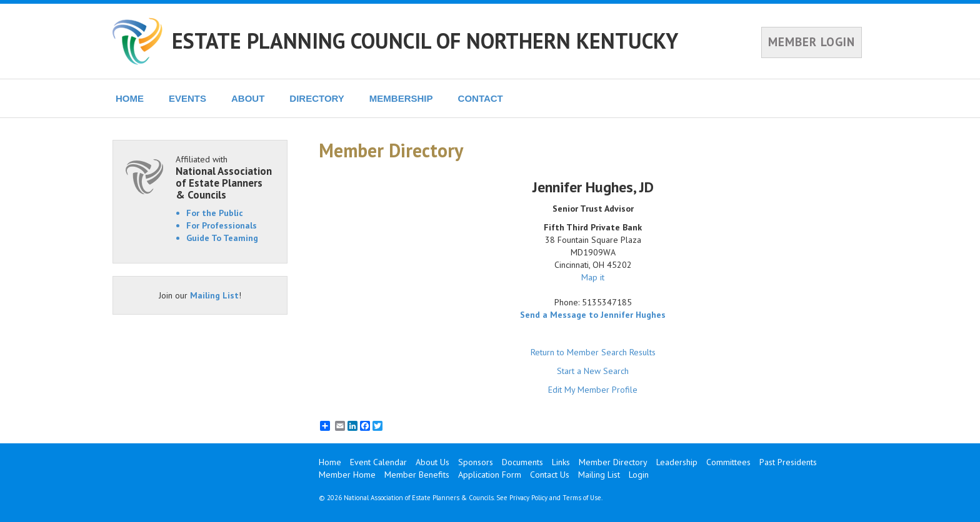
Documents (522, 462)
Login (639, 475)
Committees (728, 462)
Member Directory (613, 462)
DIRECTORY (317, 98)
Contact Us (550, 475)
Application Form (490, 475)
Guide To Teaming (222, 238)
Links (561, 462)
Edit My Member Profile (593, 390)
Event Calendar (378, 462)
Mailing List (214, 295)
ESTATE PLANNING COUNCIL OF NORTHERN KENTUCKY (425, 41)
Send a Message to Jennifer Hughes (593, 315)
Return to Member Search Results (593, 352)
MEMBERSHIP (401, 98)
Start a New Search (593, 371)
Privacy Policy (528, 498)
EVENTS (187, 98)
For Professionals (222, 225)
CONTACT (481, 98)
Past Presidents (788, 462)
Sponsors (476, 462)
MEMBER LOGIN (812, 42)
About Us (432, 462)
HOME (130, 98)
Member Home (347, 475)
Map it (593, 277)
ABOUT (248, 98)
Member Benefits (417, 475)
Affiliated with (225, 177)
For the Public (215, 213)
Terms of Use (582, 498)
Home (330, 462)
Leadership (677, 462)
